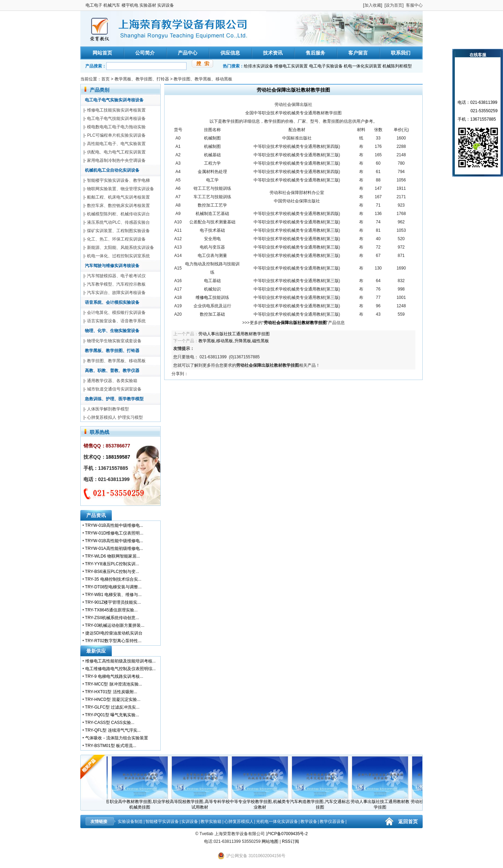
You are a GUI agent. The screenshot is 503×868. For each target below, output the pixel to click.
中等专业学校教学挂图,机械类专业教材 (262, 802)
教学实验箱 (211, 822)
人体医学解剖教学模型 (108, 409)
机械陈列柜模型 (397, 66)
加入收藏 (373, 5)
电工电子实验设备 (326, 66)
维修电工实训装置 (291, 66)
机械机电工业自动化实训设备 (112, 170)
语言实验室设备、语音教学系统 (116, 321)
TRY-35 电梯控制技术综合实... (113, 579)
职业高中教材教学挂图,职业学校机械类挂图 (142, 802)
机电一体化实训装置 (363, 66)
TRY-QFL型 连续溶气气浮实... (113, 730)
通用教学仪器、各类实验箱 (112, 381)
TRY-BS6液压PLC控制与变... (112, 572)
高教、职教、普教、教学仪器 (112, 371)
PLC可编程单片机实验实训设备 (116, 135)
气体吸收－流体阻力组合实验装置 (117, 738)
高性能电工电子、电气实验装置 (116, 144)
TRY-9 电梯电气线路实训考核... (114, 676)
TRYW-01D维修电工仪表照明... (114, 533)
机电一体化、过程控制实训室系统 (118, 256)
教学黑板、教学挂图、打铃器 (142, 79)
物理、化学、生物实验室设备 (112, 331)
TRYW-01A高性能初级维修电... (114, 548)
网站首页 (102, 53)
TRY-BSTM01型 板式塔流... (111, 746)
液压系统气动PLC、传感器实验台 (118, 222)
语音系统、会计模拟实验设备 (112, 302)
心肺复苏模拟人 (239, 822)
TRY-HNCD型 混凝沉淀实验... (113, 700)
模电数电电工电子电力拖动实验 (116, 127)
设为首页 (394, 5)
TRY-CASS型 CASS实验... (110, 723)
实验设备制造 (130, 822)
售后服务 (315, 53)
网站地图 (270, 841)
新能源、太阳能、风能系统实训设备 (121, 248)
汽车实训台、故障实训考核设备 (116, 293)
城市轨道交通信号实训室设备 (114, 389)
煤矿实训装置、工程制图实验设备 (118, 231)
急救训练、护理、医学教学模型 (114, 399)
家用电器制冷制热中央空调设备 (116, 160)
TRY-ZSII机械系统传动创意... (112, 618)
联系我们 (401, 53)
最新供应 (96, 651)
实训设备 (190, 822)
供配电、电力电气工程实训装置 (116, 152)
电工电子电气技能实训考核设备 (116, 119)
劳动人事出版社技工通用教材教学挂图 (234, 334)
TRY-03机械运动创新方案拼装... (115, 625)
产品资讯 (96, 515)
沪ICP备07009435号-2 (287, 834)
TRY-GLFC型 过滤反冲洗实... (112, 707)
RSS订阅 (290, 841)
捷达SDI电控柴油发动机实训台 (114, 633)
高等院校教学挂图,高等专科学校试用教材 (202, 802)
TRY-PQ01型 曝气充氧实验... (112, 715)
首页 (105, 79)
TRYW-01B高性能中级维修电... (114, 525)
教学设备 (309, 822)
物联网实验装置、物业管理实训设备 (121, 189)
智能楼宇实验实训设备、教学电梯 (118, 180)
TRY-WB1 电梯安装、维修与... (113, 595)
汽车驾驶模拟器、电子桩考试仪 (116, 276)
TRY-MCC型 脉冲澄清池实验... (113, 684)
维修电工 (204, 297)
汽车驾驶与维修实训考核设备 (112, 266)
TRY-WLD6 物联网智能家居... (112, 556)
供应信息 (230, 53)
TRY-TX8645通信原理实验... (111, 610)
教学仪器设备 (332, 822)
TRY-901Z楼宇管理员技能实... (113, 602)
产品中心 (188, 53)
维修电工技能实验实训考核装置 (116, 110)
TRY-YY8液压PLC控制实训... (112, 564)
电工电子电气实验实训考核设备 (114, 100)
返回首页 (408, 822)
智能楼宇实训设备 (162, 822)
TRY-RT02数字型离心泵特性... (113, 641)
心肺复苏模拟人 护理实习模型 (115, 417)
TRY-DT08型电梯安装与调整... (113, 587)
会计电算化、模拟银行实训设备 (116, 313)
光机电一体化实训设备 (277, 822)
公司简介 (145, 53)
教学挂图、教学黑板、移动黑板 (203, 79)
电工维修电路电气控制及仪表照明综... (121, 669)
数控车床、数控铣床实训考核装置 (118, 206)
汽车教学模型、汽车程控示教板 (116, 284)
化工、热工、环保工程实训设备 (116, 239)
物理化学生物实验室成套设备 (114, 341)
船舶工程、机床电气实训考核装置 (118, 197)
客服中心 (414, 5)
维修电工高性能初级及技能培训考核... (121, 661)
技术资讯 (273, 53)
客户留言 (358, 53)
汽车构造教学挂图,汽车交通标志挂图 (322, 802)
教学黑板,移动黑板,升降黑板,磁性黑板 (234, 341)
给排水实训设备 (258, 66)
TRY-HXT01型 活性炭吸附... (111, 692)
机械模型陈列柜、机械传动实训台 (118, 214)
